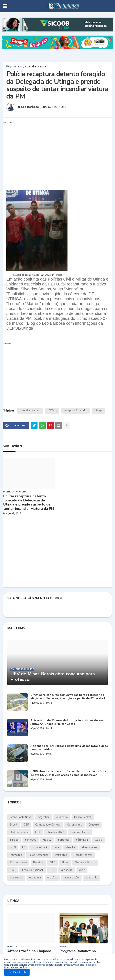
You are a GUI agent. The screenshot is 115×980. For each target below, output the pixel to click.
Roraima (38, 863)
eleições (52, 878)
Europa (14, 840)
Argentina (44, 817)
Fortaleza (64, 840)
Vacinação (67, 870)
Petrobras (61, 855)
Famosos (31, 840)
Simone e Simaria (85, 863)
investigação (71, 878)
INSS (13, 847)
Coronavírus (75, 825)
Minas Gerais (89, 847)
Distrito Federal (19, 832)
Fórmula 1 (82, 840)
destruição (16, 878)
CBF (26, 825)
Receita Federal (83, 855)
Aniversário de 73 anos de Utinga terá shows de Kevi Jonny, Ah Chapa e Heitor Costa (67, 722)
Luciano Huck (39, 847)
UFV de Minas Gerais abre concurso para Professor (53, 677)
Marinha (70, 847)
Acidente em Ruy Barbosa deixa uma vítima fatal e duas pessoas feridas (69, 748)
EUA (38, 832)
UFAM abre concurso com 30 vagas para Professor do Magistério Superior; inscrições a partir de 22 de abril (68, 697)
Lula (56, 847)
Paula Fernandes (39, 855)
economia (35, 878)
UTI (52, 870)
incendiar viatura (36, 66)
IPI (24, 847)
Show (65, 863)
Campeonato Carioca (48, 825)
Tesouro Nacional (32, 870)
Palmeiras (16, 855)
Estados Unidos (80, 832)
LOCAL (52, 411)
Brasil (14, 825)
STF (53, 863)
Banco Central (83, 817)
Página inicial (14, 66)
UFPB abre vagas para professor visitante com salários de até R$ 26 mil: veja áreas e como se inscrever (69, 773)
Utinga (98, 411)
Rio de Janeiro (18, 863)
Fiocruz (47, 840)
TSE (13, 870)
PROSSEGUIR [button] (17, 972)
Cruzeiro (94, 825)
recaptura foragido (75, 411)
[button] (5, 6)
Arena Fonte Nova (21, 817)
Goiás (98, 840)
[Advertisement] (53, 154)
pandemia (91, 878)
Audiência (62, 817)
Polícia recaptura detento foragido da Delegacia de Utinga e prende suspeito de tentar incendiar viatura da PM (29, 503)
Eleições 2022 (55, 832)
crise (82, 870)
